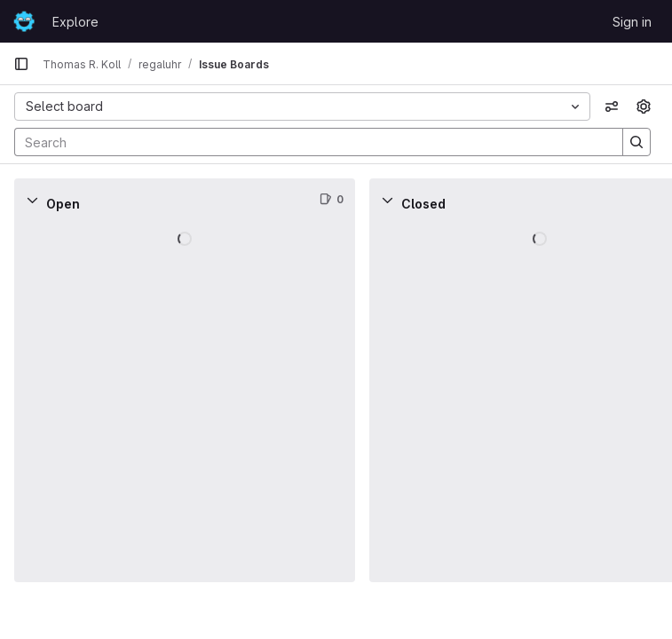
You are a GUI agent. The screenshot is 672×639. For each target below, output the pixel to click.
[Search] (310, 142)
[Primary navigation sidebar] (21, 64)
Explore (75, 22)
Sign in (632, 22)
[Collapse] (32, 200)
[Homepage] (24, 21)
